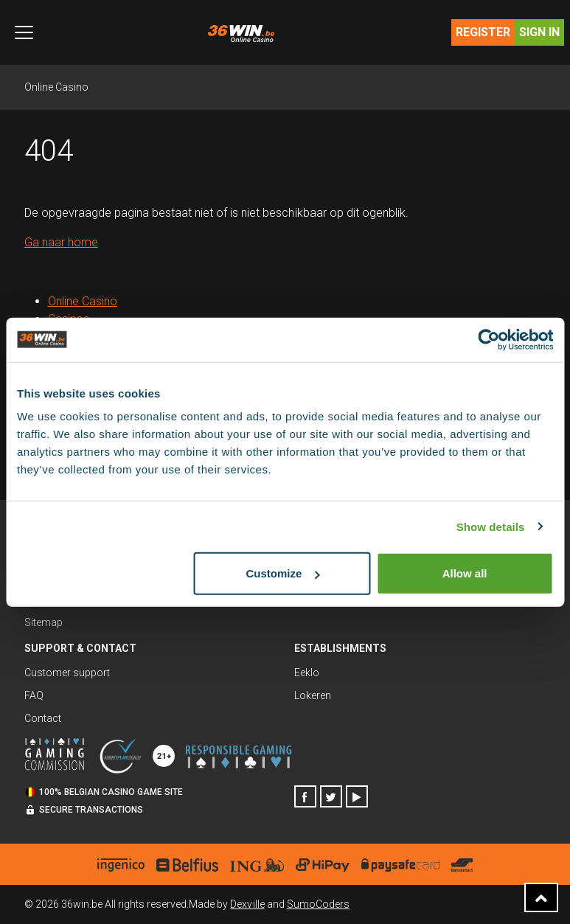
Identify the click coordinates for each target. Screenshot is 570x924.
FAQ (34, 695)
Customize (282, 573)
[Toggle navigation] (24, 32)
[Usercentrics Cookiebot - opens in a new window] (489, 339)
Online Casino (56, 87)
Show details (491, 526)
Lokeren (313, 695)
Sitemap (44, 622)
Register (483, 32)
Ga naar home (61, 242)
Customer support (67, 673)
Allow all (465, 573)
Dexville (247, 904)
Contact (43, 718)
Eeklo (307, 673)
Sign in (539, 32)
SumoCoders (318, 904)
